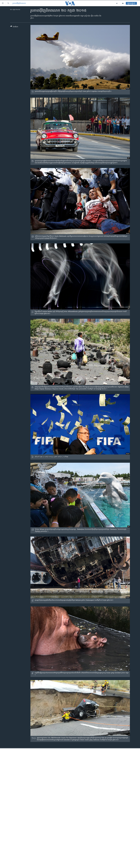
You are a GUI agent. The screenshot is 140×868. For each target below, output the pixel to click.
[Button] (14, 27)
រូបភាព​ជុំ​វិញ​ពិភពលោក (19, 3)
